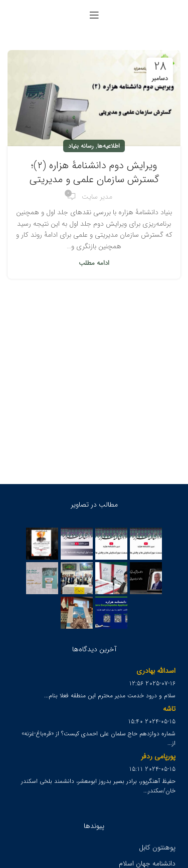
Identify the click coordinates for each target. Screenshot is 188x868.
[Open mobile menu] (94, 15)
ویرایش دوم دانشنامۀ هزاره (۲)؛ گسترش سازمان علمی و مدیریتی (94, 172)
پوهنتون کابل (157, 847)
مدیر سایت (97, 197)
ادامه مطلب (94, 263)
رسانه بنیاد (81, 146)
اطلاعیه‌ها (109, 146)
